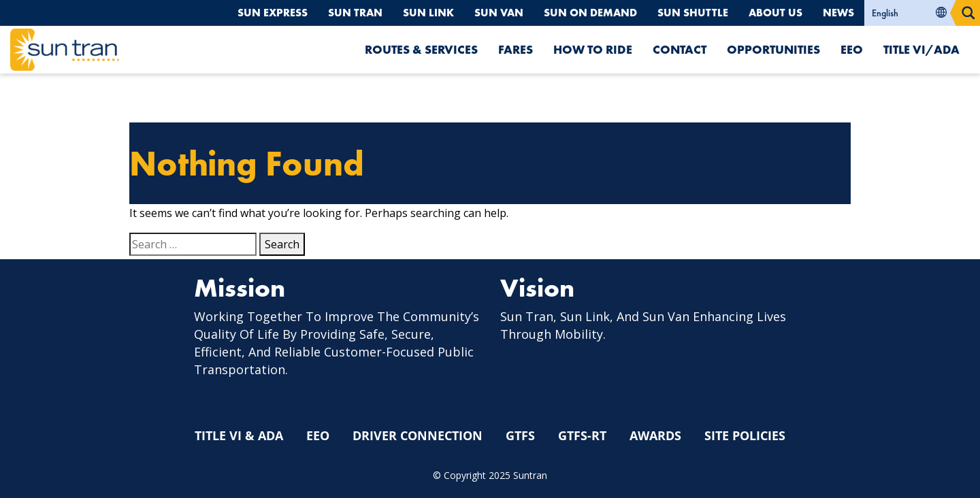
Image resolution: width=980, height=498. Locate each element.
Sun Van (499, 13)
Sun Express (273, 13)
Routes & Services (421, 49)
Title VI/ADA (921, 49)
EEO (852, 49)
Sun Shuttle (693, 13)
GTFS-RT (582, 435)
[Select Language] (911, 13)
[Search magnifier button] (968, 13)
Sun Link (428, 13)
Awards (655, 435)
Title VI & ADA (239, 435)
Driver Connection (418, 435)
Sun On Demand (590, 13)
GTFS (520, 435)
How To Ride (593, 49)
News (838, 13)
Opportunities (773, 49)
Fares (516, 49)
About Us (775, 13)
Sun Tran (355, 13)
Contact (680, 49)
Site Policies (745, 435)
